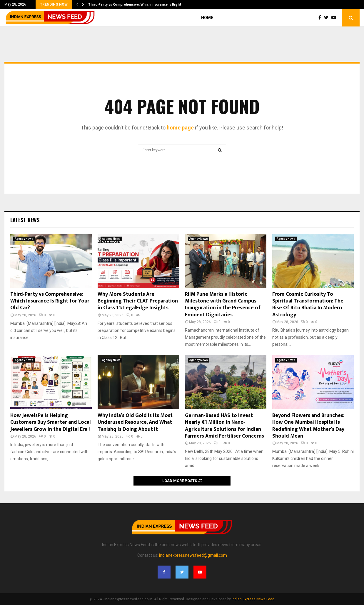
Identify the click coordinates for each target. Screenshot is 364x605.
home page (180, 128)
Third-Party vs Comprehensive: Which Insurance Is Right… (136, 4)
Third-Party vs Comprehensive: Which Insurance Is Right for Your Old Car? (50, 301)
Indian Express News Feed (253, 599)
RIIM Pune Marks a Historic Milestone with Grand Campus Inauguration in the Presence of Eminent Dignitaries (223, 305)
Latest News (25, 220)
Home (207, 18)
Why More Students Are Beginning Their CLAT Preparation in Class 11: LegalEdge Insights (138, 301)
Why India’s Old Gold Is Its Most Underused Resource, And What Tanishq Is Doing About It (135, 422)
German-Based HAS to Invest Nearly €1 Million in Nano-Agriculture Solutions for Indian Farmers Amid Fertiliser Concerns (224, 426)
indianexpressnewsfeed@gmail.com (193, 555)
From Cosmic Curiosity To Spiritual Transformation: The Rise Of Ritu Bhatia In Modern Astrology (308, 305)
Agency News (24, 239)
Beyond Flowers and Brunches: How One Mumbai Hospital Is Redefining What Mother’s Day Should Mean (308, 426)
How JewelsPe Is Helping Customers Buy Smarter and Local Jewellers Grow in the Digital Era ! (51, 422)
